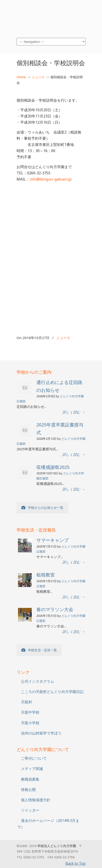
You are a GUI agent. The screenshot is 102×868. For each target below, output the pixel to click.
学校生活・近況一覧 (39, 650)
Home (21, 77)
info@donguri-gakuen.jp (51, 179)
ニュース (38, 77)
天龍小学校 (30, 723)
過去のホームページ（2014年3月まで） (48, 824)
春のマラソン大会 (55, 609)
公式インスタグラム (38, 681)
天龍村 (26, 702)
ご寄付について (34, 758)
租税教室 (46, 575)
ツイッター (30, 810)
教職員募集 (30, 779)
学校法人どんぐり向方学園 (51, 19)
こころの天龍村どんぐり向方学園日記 (52, 692)
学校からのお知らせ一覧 (42, 508)
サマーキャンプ (52, 540)
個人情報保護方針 (36, 800)
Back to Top (76, 863)
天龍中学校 (30, 712)
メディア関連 (32, 769)
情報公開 (28, 790)
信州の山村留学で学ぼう (41, 733)
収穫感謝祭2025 (53, 467)
